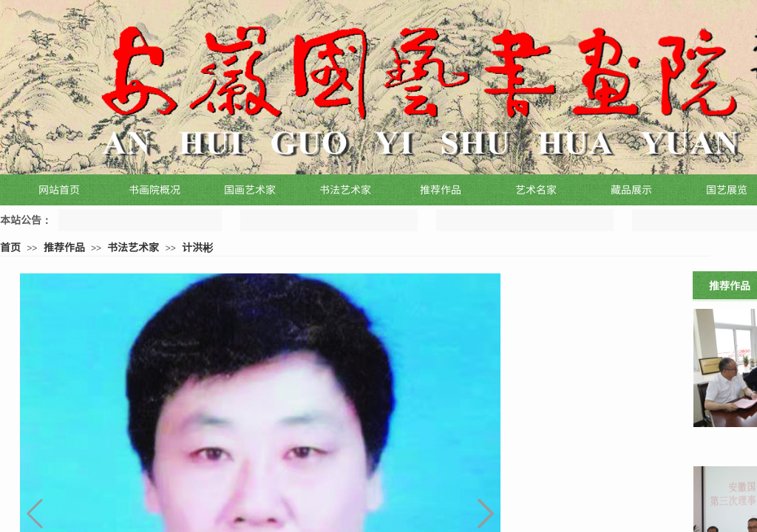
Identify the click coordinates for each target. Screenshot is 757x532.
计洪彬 (197, 247)
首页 (10, 247)
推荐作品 (64, 247)
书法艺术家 (133, 247)
